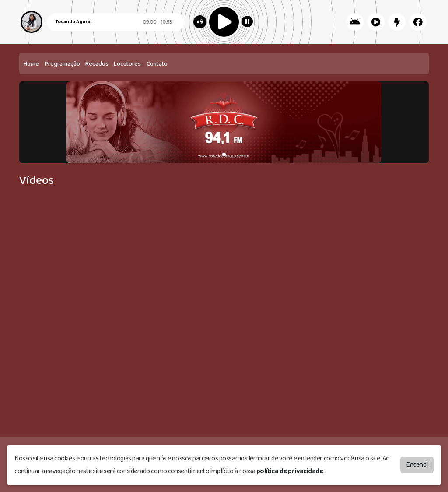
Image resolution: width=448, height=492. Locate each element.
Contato (157, 64)
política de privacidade (290, 471)
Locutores (127, 64)
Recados (97, 64)
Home (31, 64)
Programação (62, 64)
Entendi (417, 465)
